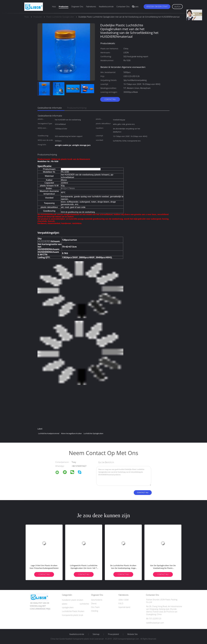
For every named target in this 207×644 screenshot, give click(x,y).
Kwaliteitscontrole (106, 7)
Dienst (94, 603)
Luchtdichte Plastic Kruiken (73, 611)
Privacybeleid (113, 634)
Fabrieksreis (91, 7)
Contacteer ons (123, 7)
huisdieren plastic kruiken (73, 600)
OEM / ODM (124, 600)
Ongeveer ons (77, 7)
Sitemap (96, 634)
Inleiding (95, 611)
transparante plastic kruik (73, 615)
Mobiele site (132, 634)
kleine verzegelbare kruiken (71, 433)
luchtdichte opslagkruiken (93, 433)
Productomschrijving (77, 108)
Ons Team (95, 607)
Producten (64, 7)
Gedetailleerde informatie (50, 108)
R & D (121, 603)
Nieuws (135, 7)
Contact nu (110, 99)
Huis (54, 7)
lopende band (124, 607)
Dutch (177, 7)
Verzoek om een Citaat (157, 7)
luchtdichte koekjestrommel (49, 433)
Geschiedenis (97, 600)
